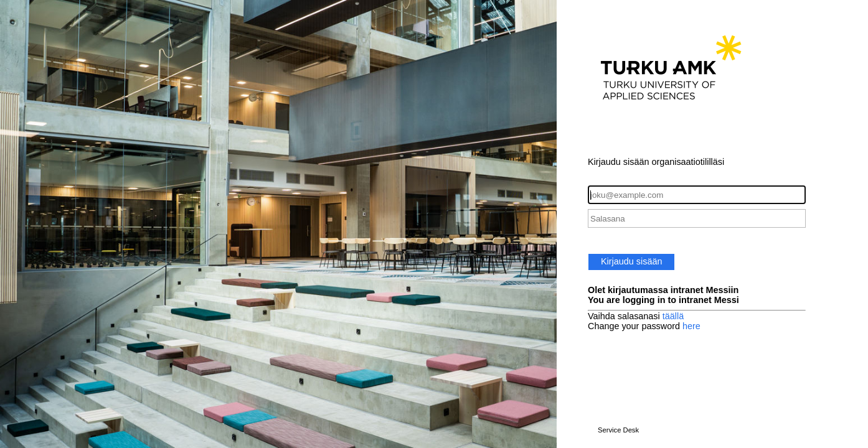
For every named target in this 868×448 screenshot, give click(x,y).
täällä (673, 316)
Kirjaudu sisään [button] (631, 261)
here (691, 326)
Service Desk (618, 430)
